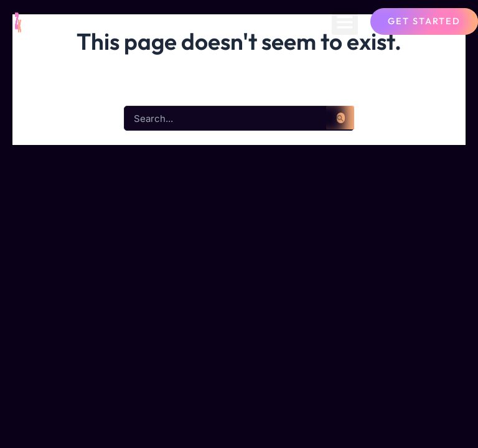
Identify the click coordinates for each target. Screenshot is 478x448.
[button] (345, 22)
